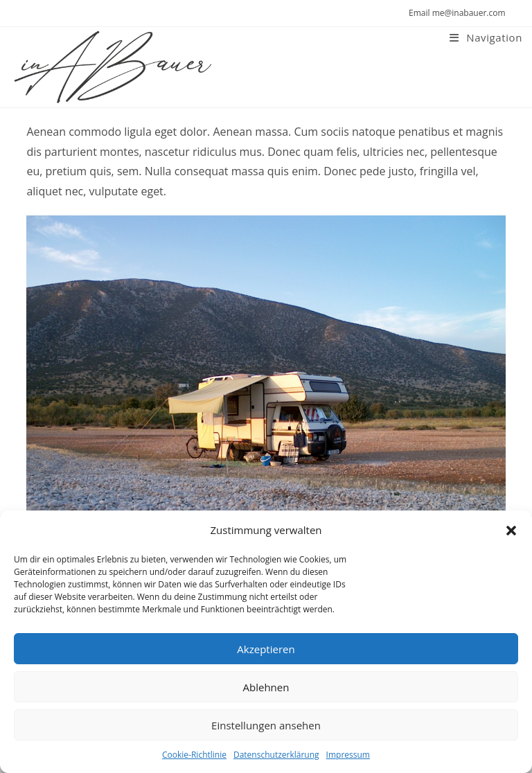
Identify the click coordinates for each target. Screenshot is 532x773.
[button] (511, 531)
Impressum (348, 755)
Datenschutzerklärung (276, 755)
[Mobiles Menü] (486, 37)
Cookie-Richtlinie (194, 755)
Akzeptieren (266, 649)
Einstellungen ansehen (266, 725)
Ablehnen (266, 687)
